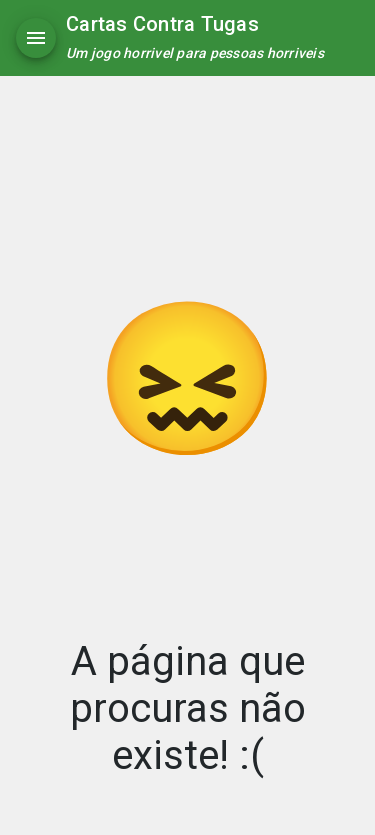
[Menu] (36, 38)
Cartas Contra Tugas (162, 24)
